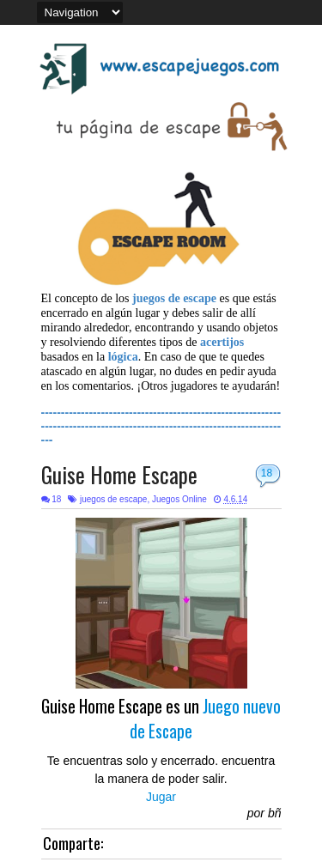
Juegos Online (179, 499)
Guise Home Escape (119, 474)
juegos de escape (113, 499)
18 (267, 473)
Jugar (161, 797)
